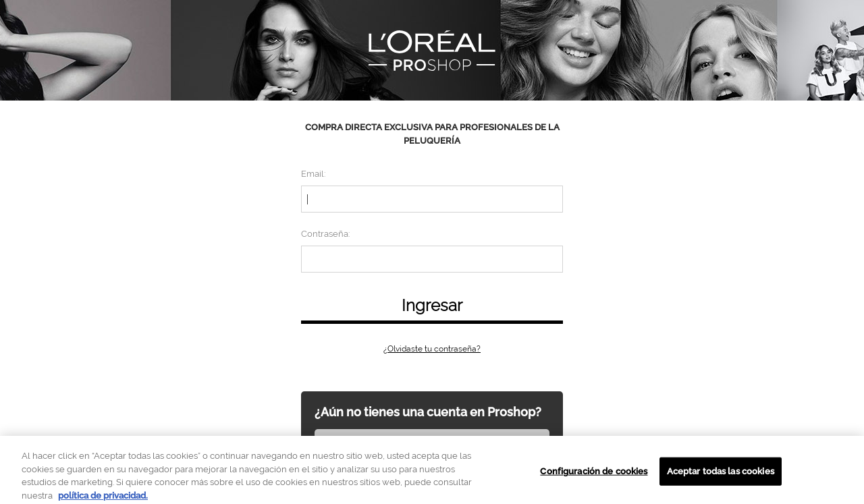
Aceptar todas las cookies (721, 475)
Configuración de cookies (594, 475)
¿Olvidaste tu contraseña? (432, 349)
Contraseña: (325, 234)
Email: (313, 174)
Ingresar (432, 305)
